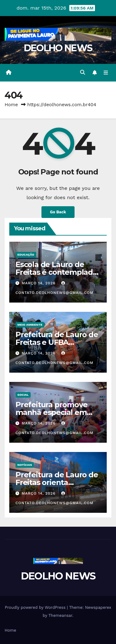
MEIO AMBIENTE (30, 325)
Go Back (58, 212)
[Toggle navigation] (106, 73)
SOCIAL (23, 395)
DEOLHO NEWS (58, 48)
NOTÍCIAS (25, 465)
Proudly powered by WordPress (36, 607)
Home (11, 105)
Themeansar (60, 615)
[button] (83, 72)
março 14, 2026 (39, 283)
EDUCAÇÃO (26, 255)
